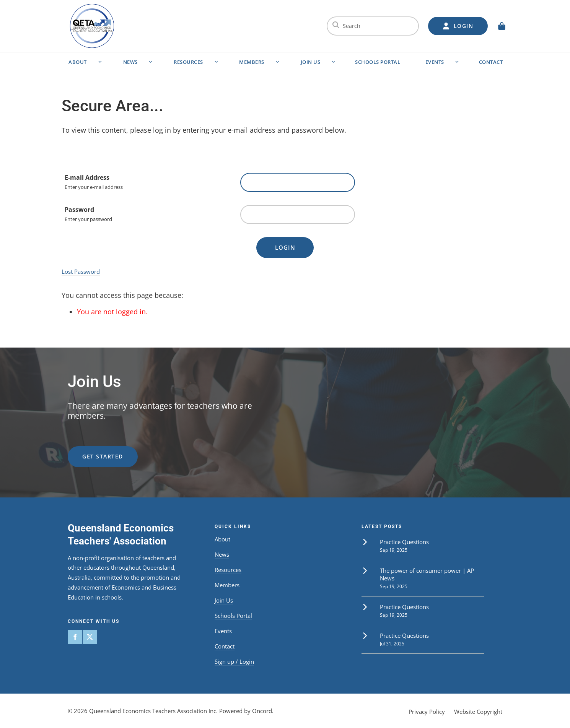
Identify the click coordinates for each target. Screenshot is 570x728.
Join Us (311, 62)
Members (252, 62)
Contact (491, 62)
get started (88, 451)
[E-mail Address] (298, 182)
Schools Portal (378, 62)
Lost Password (81, 271)
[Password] (298, 214)
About (78, 62)
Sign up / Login (234, 661)
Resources (188, 62)
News (130, 62)
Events (435, 62)
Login (285, 247)
